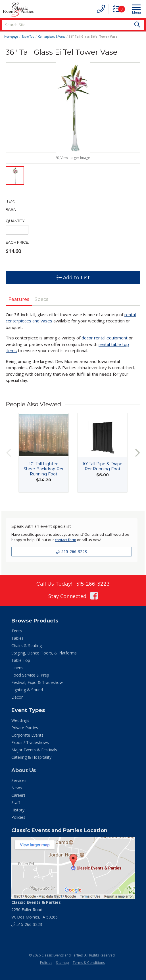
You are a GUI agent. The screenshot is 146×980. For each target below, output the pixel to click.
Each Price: (17, 245)
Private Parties (25, 730)
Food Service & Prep (30, 678)
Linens (17, 670)
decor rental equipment (105, 340)
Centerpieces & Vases (52, 37)
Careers (18, 798)
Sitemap (62, 965)
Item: (10, 204)
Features (19, 302)
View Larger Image (73, 160)
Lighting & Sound (27, 692)
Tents (17, 633)
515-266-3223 (72, 554)
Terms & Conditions (89, 965)
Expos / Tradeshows (30, 745)
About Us (24, 773)
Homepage (11, 37)
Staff (16, 805)
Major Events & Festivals (34, 752)
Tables (17, 641)
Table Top (28, 37)
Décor (17, 700)
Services (19, 783)
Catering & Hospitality (31, 760)
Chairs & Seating (27, 648)
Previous (9, 455)
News (17, 790)
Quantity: (16, 223)
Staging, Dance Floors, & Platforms (44, 655)
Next (137, 455)
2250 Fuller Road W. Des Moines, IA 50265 (36, 912)
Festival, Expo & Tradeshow (37, 685)
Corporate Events (27, 738)
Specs (41, 302)
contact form (65, 542)
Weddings (20, 723)
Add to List (73, 280)
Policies (18, 820)
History (18, 812)
